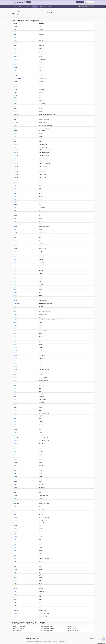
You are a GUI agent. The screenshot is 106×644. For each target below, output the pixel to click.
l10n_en (15, 142)
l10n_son (15, 495)
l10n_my (15, 375)
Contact (92, 639)
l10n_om (15, 410)
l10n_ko (15, 309)
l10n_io (14, 268)
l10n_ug (15, 575)
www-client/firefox (72, 626)
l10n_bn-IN (15, 59)
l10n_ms (15, 369)
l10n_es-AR (15, 166)
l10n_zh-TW (16, 616)
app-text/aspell (17, 630)
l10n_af (14, 29)
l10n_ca (15, 73)
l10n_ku (15, 323)
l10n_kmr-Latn (16, 303)
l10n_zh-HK (15, 613)
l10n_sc (14, 465)
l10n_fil (14, 194)
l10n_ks (15, 317)
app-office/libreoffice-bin (19, 626)
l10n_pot (15, 424)
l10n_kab (15, 290)
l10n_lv (14, 345)
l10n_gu (15, 229)
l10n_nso (15, 402)
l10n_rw (15, 457)
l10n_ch (15, 84)
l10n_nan (15, 377)
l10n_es (15, 161)
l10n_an (15, 35)
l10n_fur (15, 205)
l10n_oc (15, 408)
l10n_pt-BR (15, 438)
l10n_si (14, 473)
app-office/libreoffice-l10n (20, 628)
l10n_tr (14, 561)
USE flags (35, 6)
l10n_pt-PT (15, 441)
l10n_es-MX (15, 174)
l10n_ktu (15, 320)
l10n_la (14, 328)
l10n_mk (15, 355)
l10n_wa (15, 597)
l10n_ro (15, 451)
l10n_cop (15, 95)
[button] (80, 2)
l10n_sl (14, 484)
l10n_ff (14, 188)
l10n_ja (14, 279)
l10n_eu (15, 183)
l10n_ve (15, 586)
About (49, 6)
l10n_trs (15, 564)
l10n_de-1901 (16, 114)
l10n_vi (14, 591)
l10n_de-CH (15, 120)
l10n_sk (15, 479)
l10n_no (15, 397)
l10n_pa (15, 416)
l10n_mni (15, 364)
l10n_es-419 (16, 164)
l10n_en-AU (16, 144)
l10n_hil (15, 243)
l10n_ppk (15, 427)
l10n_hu (15, 254)
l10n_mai (15, 347)
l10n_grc (15, 227)
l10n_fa (14, 185)
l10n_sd (15, 471)
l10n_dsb (15, 131)
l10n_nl (14, 391)
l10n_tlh (15, 553)
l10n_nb (15, 380)
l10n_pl (14, 419)
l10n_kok (15, 312)
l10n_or (15, 413)
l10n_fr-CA (15, 202)
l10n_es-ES (15, 172)
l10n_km (15, 298)
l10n (18, 11)
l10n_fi (14, 191)
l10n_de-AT (15, 117)
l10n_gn (15, 221)
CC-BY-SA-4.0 (43, 641)
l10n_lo (14, 339)
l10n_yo (15, 605)
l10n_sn (15, 490)
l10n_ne (15, 388)
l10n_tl (14, 550)
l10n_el (14, 139)
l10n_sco (15, 468)
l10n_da (15, 109)
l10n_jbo (15, 281)
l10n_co (15, 92)
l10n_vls (15, 594)
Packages (20, 6)
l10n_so (15, 493)
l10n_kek (15, 292)
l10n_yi (14, 602)
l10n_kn (15, 306)
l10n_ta (14, 531)
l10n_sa (15, 460)
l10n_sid (15, 476)
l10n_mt (15, 372)
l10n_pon (15, 421)
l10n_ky (15, 325)
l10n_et (14, 180)
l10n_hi (14, 240)
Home (15, 6)
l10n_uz (15, 583)
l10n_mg (15, 350)
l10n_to (15, 558)
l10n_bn (15, 57)
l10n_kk (15, 295)
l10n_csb (15, 100)
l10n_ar (14, 37)
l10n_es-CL (15, 169)
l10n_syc (15, 523)
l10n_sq (15, 498)
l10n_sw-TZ (15, 520)
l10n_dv (15, 133)
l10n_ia (14, 262)
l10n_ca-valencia (17, 78)
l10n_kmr (15, 301)
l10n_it (14, 273)
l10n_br (15, 65)
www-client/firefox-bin (72, 628)
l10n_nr (15, 399)
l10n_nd (15, 383)
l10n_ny (15, 405)
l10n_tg (14, 539)
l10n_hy (15, 259)
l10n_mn (15, 361)
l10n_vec (15, 589)
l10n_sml (15, 487)
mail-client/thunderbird (46, 626)
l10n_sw (15, 517)
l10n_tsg (15, 569)
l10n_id (14, 265)
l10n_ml (15, 358)
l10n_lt (14, 342)
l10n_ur (15, 580)
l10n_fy (14, 207)
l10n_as (15, 40)
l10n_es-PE (15, 177)
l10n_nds (15, 386)
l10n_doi (15, 128)
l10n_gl (14, 218)
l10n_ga (15, 210)
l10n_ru (15, 454)
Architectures (42, 6)
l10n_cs (14, 98)
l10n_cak (15, 76)
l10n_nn (15, 394)
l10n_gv (15, 235)
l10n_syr (15, 526)
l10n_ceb (15, 81)
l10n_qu (15, 443)
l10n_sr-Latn (16, 504)
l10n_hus (15, 257)
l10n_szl (15, 528)
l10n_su (15, 512)
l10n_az (15, 46)
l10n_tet (15, 536)
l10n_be (15, 48)
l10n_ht (15, 251)
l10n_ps (15, 432)
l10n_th (15, 542)
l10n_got (15, 224)
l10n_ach (15, 26)
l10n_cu (15, 103)
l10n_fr (14, 199)
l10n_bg (15, 54)
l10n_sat (15, 462)
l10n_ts (14, 567)
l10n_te (14, 534)
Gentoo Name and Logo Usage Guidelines (58, 641)
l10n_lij (14, 334)
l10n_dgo (15, 125)
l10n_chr (15, 87)
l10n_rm (15, 446)
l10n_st (14, 509)
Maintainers (28, 6)
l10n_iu (14, 276)
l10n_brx (15, 68)
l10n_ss (14, 506)
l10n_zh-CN (15, 611)
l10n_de (15, 111)
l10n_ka (15, 287)
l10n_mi (15, 353)
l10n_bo (15, 62)
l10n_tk (15, 547)
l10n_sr (14, 501)
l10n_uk (15, 578)
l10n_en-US (15, 153)
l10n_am (15, 32)
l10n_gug (15, 232)
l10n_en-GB (15, 150)
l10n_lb (14, 331)
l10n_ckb (15, 89)
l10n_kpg (15, 314)
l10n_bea (15, 51)
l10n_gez (15, 216)
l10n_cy (15, 106)
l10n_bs (15, 70)
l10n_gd (15, 213)
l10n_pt (15, 435)
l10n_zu (15, 619)
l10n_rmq (15, 449)
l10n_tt (14, 572)
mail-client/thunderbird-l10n (47, 630)
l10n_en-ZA (15, 155)
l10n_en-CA (15, 147)
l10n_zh (15, 608)
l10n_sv (15, 515)
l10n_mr (15, 366)
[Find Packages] (87, 6)
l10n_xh (15, 600)
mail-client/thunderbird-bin (47, 628)
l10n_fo (14, 196)
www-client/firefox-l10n (73, 630)
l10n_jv (14, 284)
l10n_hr (15, 246)
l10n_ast (15, 43)
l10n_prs (15, 430)
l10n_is (14, 270)
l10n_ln (14, 336)
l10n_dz (15, 136)
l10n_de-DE (15, 122)
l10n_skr (15, 482)
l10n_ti (14, 545)
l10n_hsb (15, 249)
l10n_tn (15, 556)
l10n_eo (15, 158)
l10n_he (15, 238)
